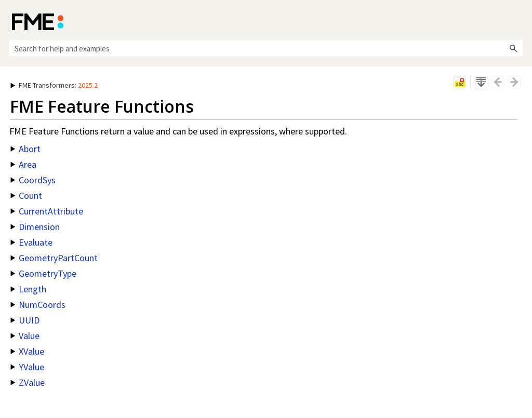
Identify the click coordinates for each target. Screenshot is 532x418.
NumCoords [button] (38, 305)
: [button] (54, 85)
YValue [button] (27, 367)
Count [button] (26, 195)
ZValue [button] (28, 382)
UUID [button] (25, 320)
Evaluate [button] (31, 242)
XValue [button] (27, 351)
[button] (513, 48)
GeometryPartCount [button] (54, 258)
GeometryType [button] (43, 273)
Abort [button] (25, 149)
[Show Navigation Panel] (517, 21)
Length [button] (28, 289)
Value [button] (25, 336)
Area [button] (23, 164)
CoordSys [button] (33, 180)
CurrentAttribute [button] (47, 211)
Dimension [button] (35, 227)
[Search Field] (266, 48)
